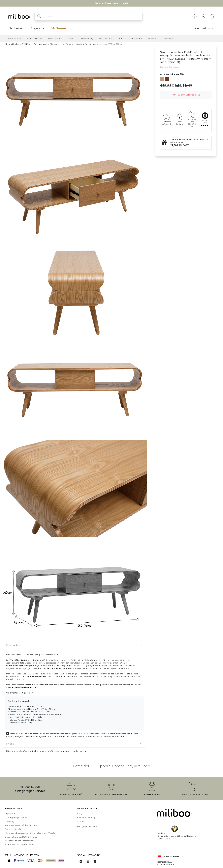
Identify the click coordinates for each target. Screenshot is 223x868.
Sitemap (81, 821)
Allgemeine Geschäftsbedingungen (22, 825)
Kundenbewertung (86, 818)
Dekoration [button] (168, 39)
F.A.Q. (80, 814)
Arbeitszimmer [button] (55, 39)
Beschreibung (14, 645)
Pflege (10, 744)
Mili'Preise (59, 28)
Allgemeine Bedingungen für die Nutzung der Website (30, 833)
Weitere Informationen (114, 736)
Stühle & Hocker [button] (35, 39)
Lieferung (10, 821)
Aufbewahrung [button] (86, 39)
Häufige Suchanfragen (88, 826)
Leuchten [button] (153, 39)
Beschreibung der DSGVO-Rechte (21, 837)
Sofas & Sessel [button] (15, 39)
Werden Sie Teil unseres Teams (19, 845)
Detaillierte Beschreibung (170, 67)
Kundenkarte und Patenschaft (19, 841)
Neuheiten (16, 28)
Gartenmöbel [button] (136, 39)
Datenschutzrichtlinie (15, 829)
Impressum (10, 814)
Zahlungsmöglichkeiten (16, 818)
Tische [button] (71, 39)
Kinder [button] (121, 39)
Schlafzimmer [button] (105, 39)
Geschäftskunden (204, 28)
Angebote (37, 28)
